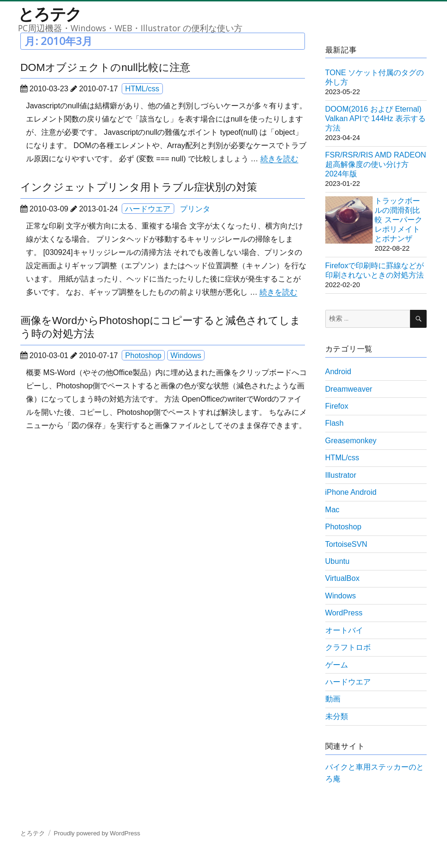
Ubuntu (338, 561)
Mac (332, 510)
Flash (335, 423)
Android (338, 372)
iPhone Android (351, 492)
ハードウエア (148, 209)
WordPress (344, 613)
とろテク (50, 14)
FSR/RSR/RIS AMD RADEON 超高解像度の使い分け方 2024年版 (376, 164)
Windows (186, 355)
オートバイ (344, 630)
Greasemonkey (351, 441)
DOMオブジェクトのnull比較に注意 (105, 67)
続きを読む (279, 159)
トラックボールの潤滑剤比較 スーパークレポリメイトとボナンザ (398, 220)
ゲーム (337, 665)
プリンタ (195, 209)
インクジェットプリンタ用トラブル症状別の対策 (139, 187)
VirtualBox (343, 578)
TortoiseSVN (346, 544)
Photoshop (143, 355)
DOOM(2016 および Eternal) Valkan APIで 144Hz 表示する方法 (375, 118)
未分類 (337, 716)
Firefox (337, 406)
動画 (333, 699)
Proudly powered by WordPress (97, 833)
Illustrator (341, 475)
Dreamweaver (349, 389)
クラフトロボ (348, 647)
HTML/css (142, 89)
